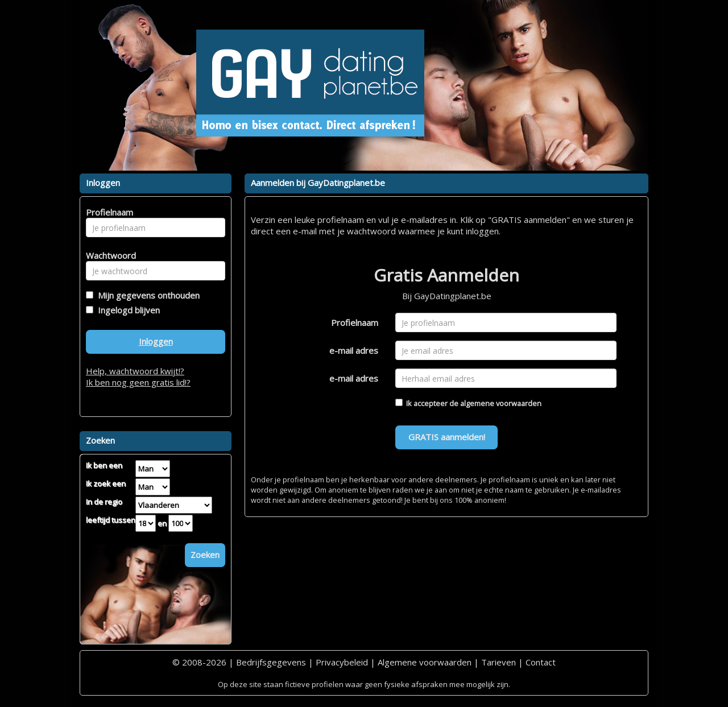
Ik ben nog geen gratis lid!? (138, 382)
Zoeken (205, 555)
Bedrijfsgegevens (271, 662)
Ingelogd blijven (127, 310)
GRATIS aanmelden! (447, 437)
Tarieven (499, 662)
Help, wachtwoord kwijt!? (135, 371)
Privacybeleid (342, 662)
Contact (541, 662)
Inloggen (156, 341)
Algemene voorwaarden (425, 662)
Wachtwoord (108, 255)
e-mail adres (354, 350)
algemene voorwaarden (501, 403)
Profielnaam (355, 323)
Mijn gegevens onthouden (146, 295)
